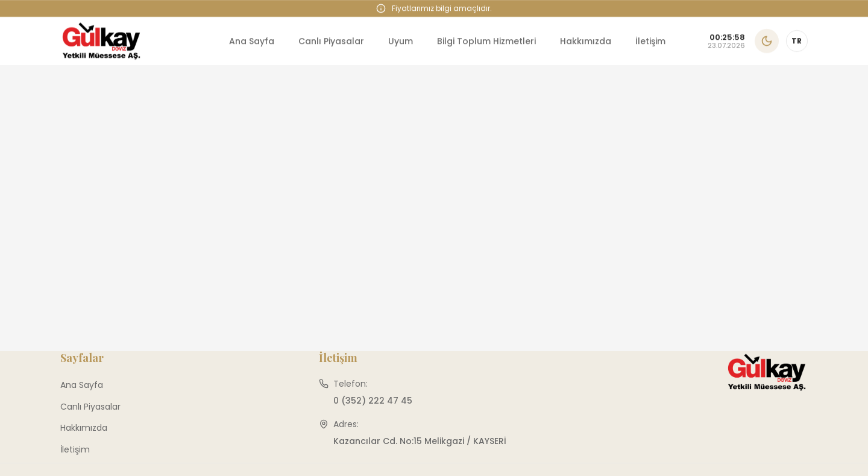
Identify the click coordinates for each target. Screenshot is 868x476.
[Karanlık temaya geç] (767, 41)
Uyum (401, 41)
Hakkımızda (586, 41)
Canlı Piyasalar (331, 41)
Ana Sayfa (252, 41)
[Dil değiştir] (797, 41)
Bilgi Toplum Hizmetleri (486, 41)
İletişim (650, 41)
